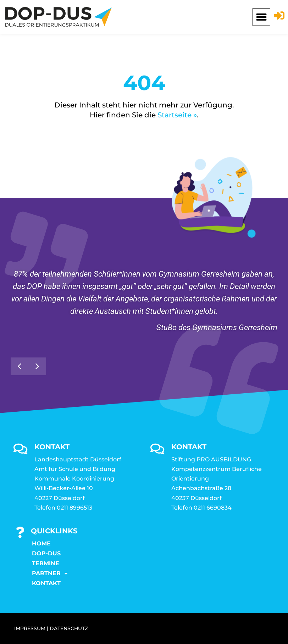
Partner (50, 573)
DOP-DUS (46, 553)
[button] (261, 17)
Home (41, 543)
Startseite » (177, 115)
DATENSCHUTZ (69, 628)
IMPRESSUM (30, 628)
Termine (46, 563)
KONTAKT (46, 583)
